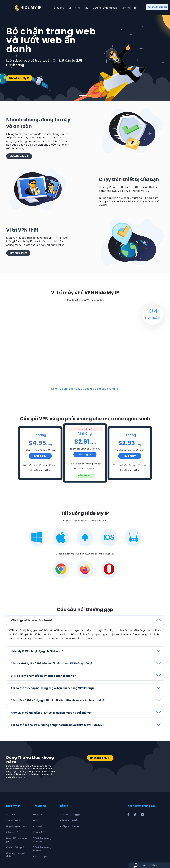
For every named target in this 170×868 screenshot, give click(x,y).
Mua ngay (40, 456)
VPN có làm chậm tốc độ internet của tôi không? (43, 676)
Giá (86, 8)
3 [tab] (91, 96)
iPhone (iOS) (40, 832)
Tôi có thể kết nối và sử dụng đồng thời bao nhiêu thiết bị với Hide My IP (58, 725)
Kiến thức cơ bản (69, 820)
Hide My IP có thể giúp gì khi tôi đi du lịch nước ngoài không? (51, 713)
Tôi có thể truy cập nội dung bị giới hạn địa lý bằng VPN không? (53, 688)
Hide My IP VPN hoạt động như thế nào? (37, 651)
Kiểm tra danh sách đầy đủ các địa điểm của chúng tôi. (85, 389)
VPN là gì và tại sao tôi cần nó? (32, 620)
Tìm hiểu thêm (18, 253)
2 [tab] (89, 96)
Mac (36, 820)
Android (37, 826)
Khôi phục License (70, 826)
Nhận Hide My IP (19, 78)
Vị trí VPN (74, 8)
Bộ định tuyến (41, 856)
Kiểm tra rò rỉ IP (15, 832)
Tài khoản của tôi (157, 7)
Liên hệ (126, 8)
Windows (38, 814)
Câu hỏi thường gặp (105, 8)
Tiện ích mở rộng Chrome (42, 840)
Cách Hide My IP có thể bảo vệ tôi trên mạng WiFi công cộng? (51, 664)
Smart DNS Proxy (15, 820)
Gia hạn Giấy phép (16, 847)
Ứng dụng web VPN (17, 826)
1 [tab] (83, 96)
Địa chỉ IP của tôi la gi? (16, 840)
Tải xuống (58, 8)
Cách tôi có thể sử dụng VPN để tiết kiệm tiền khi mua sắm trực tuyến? (58, 700)
